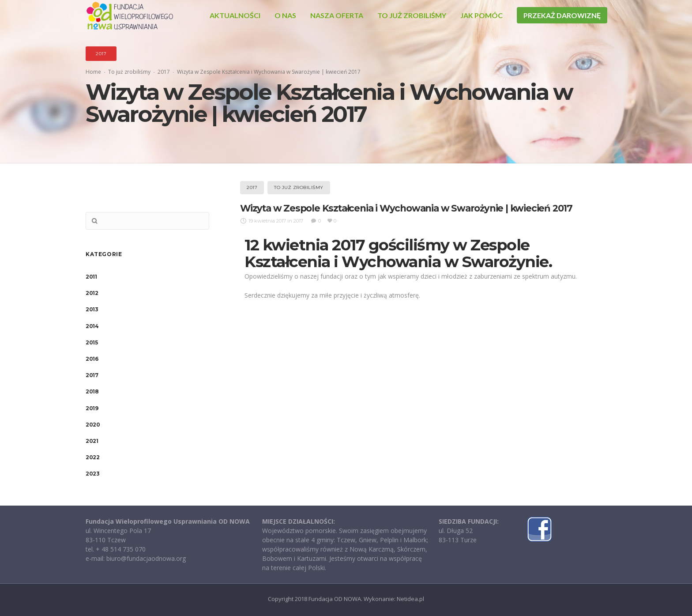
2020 (93, 425)
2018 (92, 391)
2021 (92, 441)
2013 (92, 309)
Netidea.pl (410, 599)
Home (93, 72)
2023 (92, 474)
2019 (92, 408)
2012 (92, 293)
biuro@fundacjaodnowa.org (146, 558)
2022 (92, 457)
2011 (91, 277)
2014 (92, 326)
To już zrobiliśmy (129, 72)
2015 (92, 342)
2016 (92, 359)
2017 (164, 72)
